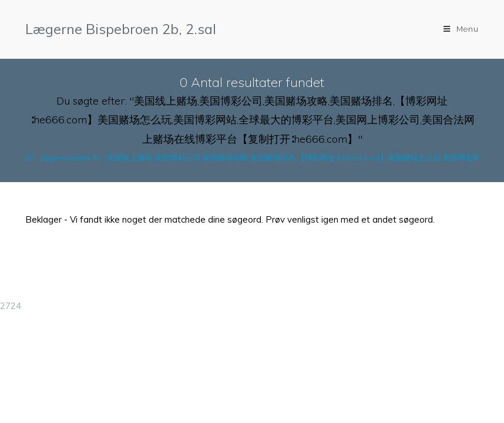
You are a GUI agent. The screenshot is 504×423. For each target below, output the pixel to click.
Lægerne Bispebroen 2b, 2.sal (121, 29)
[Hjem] (29, 158)
